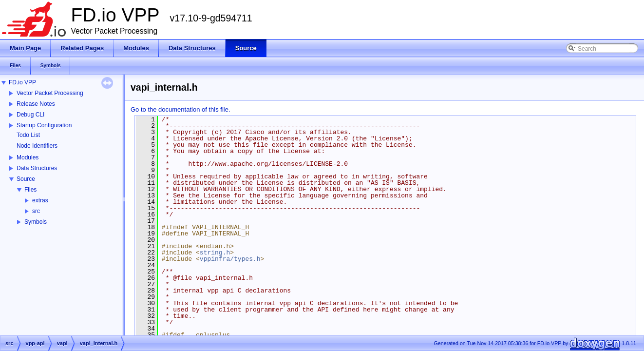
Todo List (28, 135)
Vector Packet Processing (50, 93)
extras (40, 200)
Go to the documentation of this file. (180, 109)
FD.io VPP (22, 82)
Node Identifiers (37, 146)
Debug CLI (30, 115)
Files (30, 190)
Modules (28, 157)
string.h (215, 253)
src (36, 211)
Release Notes (36, 104)
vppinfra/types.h (230, 259)
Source (26, 179)
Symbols (36, 222)
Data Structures (37, 168)
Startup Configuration (44, 125)
